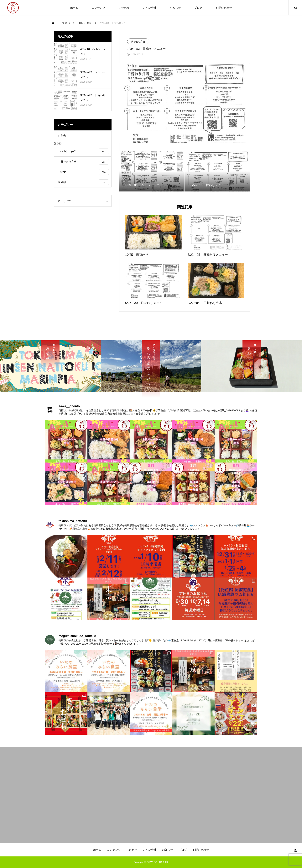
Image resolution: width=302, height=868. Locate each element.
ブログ (198, 8)
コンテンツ (98, 8)
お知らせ (175, 8)
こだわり (124, 8)
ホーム (74, 8)
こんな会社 (150, 8)
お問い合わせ (224, 8)
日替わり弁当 (138, 42)
